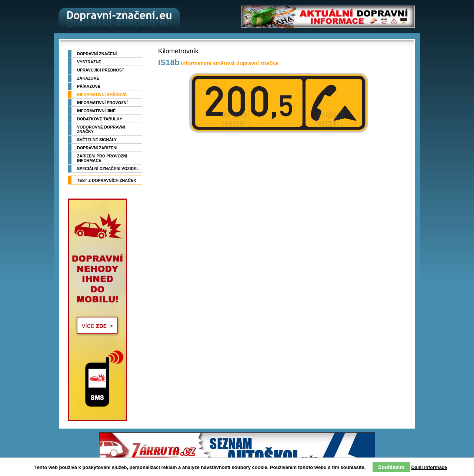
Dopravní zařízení (97, 148)
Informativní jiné (96, 111)
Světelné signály (97, 140)
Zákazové (88, 78)
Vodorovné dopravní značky (101, 129)
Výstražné (89, 62)
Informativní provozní (102, 103)
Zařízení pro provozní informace (102, 158)
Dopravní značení (97, 54)
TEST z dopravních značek (107, 180)
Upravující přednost (101, 70)
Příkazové (89, 86)
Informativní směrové (102, 94)
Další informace (429, 467)
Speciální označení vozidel (108, 169)
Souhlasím (391, 467)
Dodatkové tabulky (100, 119)
